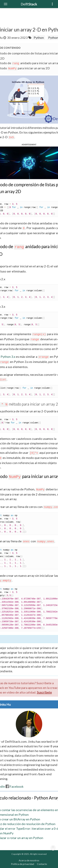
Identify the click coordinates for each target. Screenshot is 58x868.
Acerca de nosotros (29, 860)
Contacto (42, 864)
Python (39, 38)
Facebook (15, 786)
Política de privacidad (23, 864)
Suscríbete (44, 692)
